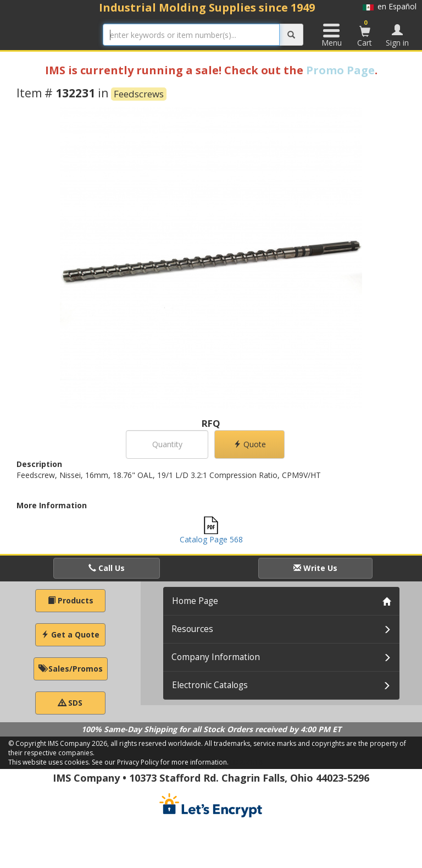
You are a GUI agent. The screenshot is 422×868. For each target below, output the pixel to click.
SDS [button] (70, 703)
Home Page (195, 601)
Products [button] (71, 600)
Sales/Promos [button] (71, 669)
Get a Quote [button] (70, 634)
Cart (365, 33)
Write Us (315, 568)
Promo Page (340, 70)
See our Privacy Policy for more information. (160, 762)
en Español (390, 6)
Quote (250, 444)
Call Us (107, 568)
